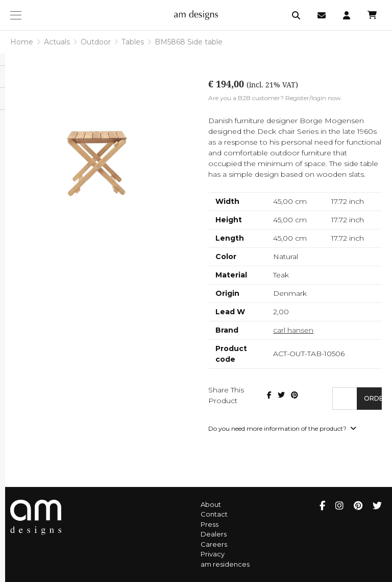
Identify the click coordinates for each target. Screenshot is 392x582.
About (211, 504)
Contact (214, 514)
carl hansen (293, 330)
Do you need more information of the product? (282, 428)
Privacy (213, 554)
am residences (225, 564)
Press (210, 524)
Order (373, 398)
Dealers (214, 534)
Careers (214, 544)
